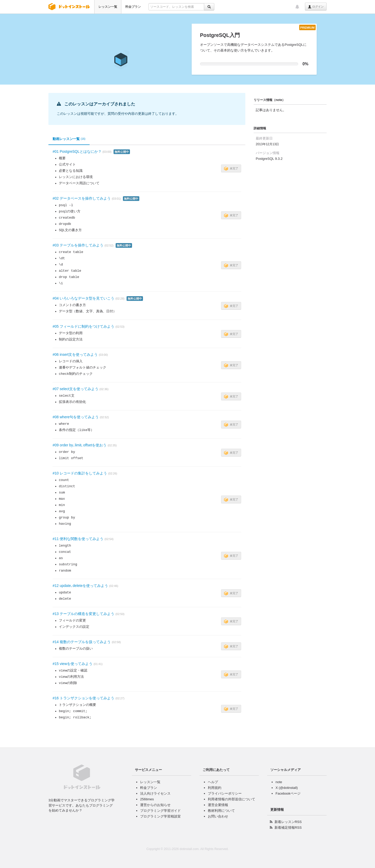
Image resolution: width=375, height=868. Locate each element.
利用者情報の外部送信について (232, 799)
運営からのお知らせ (155, 805)
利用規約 (215, 788)
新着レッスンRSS (288, 822)
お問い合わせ (218, 816)
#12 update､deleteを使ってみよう (80, 586)
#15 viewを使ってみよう (73, 664)
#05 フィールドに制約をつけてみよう (83, 326)
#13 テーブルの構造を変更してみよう (83, 614)
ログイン (316, 7)
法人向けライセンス (155, 793)
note (279, 782)
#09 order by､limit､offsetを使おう (80, 445)
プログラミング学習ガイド (160, 811)
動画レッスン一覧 (69, 139)
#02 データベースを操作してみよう (82, 198)
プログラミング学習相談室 (160, 816)
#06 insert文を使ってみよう (75, 354)
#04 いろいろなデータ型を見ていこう (83, 298)
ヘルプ (213, 782)
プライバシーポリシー (225, 793)
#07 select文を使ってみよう (76, 389)
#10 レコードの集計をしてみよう (80, 473)
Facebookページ (288, 793)
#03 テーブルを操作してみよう (78, 245)
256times (147, 799)
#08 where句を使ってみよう (76, 417)
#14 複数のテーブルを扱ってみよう (82, 642)
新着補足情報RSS (288, 828)
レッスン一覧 (108, 7)
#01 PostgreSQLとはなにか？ (77, 151)
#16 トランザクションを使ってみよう (83, 698)
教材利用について (221, 811)
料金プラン (133, 7)
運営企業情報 (218, 805)
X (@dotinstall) (287, 788)
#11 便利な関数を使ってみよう (78, 539)
